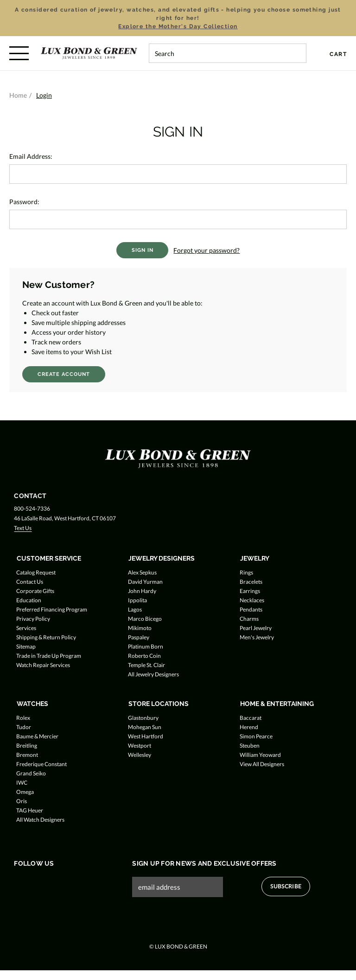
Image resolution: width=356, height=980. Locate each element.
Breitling (27, 746)
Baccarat (251, 718)
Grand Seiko (31, 773)
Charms (249, 619)
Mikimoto (140, 628)
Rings (246, 572)
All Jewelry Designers (153, 674)
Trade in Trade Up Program (49, 656)
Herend (249, 727)
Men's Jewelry (257, 637)
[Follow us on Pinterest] (73, 883)
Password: (24, 202)
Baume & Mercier (37, 736)
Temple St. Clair (146, 665)
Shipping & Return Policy (46, 637)
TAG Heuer (30, 810)
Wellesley (140, 755)
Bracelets (251, 582)
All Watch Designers (40, 820)
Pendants (251, 609)
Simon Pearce (256, 736)
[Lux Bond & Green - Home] (89, 53)
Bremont (27, 755)
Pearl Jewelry (256, 628)
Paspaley (139, 637)
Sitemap (26, 646)
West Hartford (146, 736)
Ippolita (137, 600)
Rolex (23, 718)
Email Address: (31, 156)
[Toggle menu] (19, 53)
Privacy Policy (33, 619)
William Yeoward (260, 755)
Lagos (135, 609)
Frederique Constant (41, 764)
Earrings (250, 591)
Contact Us (30, 582)
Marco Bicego (145, 619)
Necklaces (252, 600)
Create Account (64, 374)
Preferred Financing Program (52, 609)
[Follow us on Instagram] (55, 883)
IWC (22, 783)
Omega (25, 792)
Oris (22, 801)
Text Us (23, 528)
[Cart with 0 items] (333, 54)
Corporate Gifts (35, 591)
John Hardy (142, 591)
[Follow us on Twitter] (37, 883)
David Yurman (145, 582)
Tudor (24, 727)
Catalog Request (36, 572)
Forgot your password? (207, 250)
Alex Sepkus (142, 572)
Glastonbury (143, 718)
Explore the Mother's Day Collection (178, 26)
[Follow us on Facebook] (20, 883)
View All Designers (262, 764)
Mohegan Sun (145, 727)
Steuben (250, 746)
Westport (140, 746)
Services (26, 628)
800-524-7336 (32, 509)
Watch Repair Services (43, 665)
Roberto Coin (144, 656)
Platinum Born (146, 646)
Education (29, 600)
